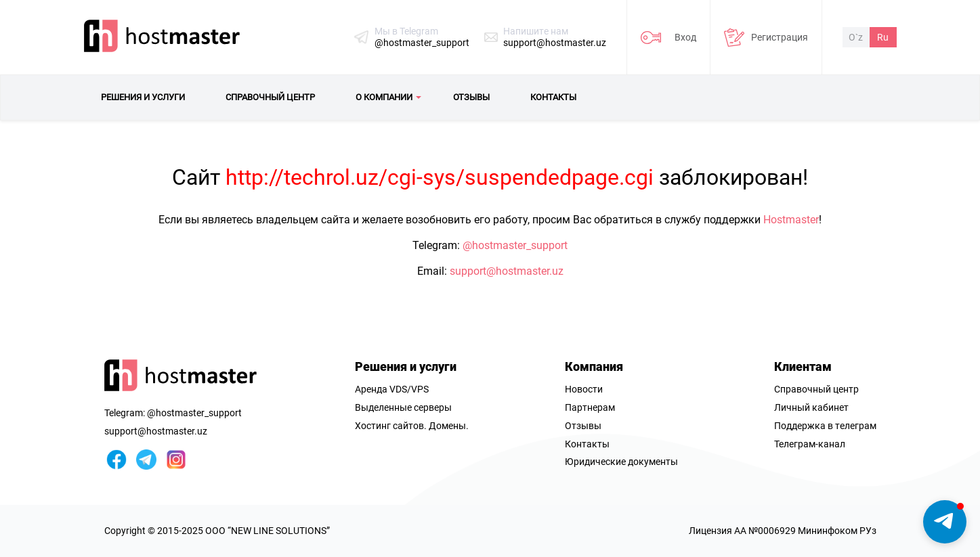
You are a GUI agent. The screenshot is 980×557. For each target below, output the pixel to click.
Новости (584, 389)
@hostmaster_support (422, 43)
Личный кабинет (811, 407)
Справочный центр (816, 389)
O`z (856, 37)
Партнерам (590, 407)
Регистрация (780, 37)
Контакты (587, 444)
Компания (594, 366)
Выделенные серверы (403, 407)
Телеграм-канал (810, 444)
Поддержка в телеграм (825, 426)
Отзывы (583, 426)
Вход (685, 37)
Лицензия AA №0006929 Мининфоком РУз (783, 531)
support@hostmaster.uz (555, 43)
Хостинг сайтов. (391, 426)
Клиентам (803, 366)
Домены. (449, 426)
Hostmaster (791, 220)
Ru (883, 37)
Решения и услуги (406, 366)
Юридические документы (621, 462)
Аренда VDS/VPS (392, 389)
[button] (945, 522)
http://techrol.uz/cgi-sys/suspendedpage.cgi (440, 177)
